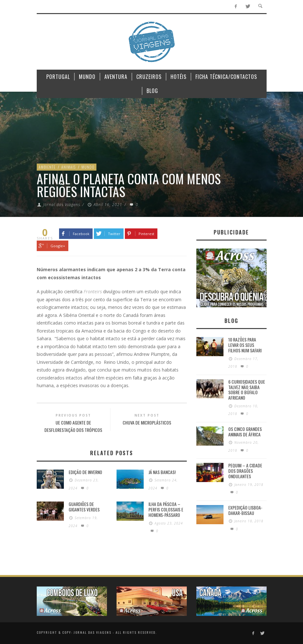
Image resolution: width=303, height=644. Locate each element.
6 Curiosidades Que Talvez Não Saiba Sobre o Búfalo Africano (247, 390)
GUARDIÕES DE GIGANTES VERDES (84, 507)
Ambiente (47, 167)
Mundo (88, 167)
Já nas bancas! (162, 472)
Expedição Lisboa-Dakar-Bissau (245, 510)
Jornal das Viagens (62, 205)
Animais (68, 167)
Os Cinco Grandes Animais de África (245, 432)
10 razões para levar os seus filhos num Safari (245, 345)
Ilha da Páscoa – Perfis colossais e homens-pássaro (166, 509)
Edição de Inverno (85, 472)
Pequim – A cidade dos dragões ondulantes (245, 471)
